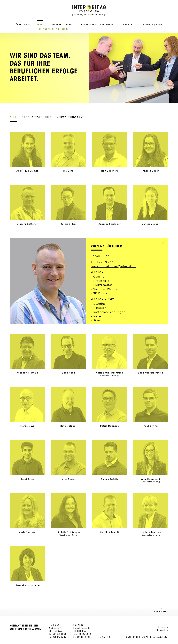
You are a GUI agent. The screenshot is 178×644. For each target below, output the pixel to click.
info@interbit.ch (105, 637)
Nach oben (161, 612)
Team (40, 25)
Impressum (163, 627)
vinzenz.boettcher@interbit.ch (113, 266)
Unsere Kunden (62, 25)
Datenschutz (163, 630)
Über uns (22, 25)
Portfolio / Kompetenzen (97, 25)
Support (128, 25)
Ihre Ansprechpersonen (52, 29)
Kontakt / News (153, 25)
